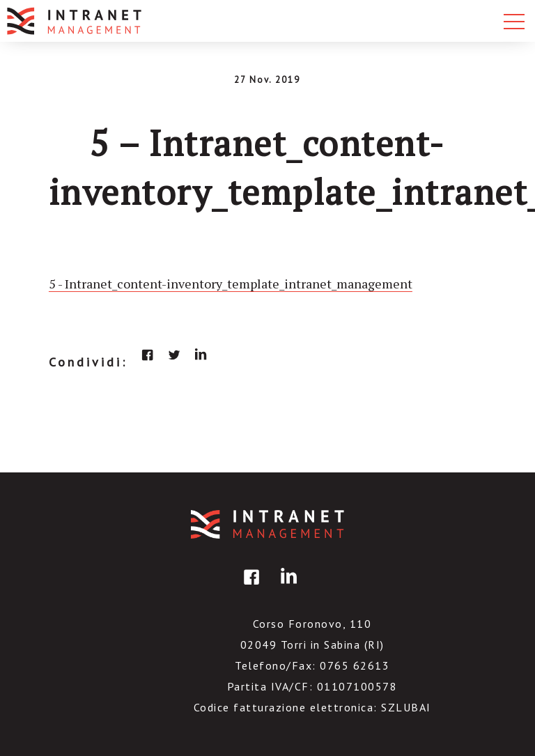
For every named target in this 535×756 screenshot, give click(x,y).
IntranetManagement (267, 524)
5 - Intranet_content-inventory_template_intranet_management (231, 284)
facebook (148, 355)
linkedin (201, 355)
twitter (174, 355)
